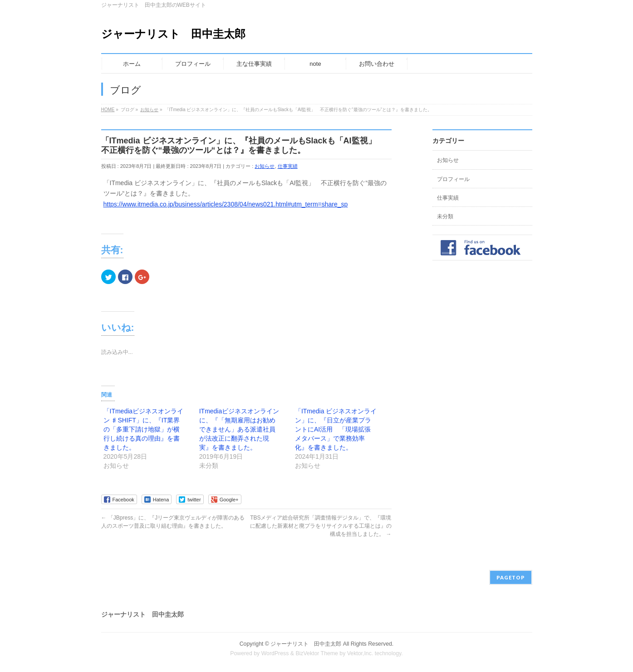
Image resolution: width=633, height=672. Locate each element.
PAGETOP (511, 577)
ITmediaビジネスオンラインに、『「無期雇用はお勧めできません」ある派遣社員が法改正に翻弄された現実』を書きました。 (239, 429)
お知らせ (265, 166)
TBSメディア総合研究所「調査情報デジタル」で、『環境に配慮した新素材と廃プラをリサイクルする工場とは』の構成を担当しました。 (321, 526)
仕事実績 (288, 166)
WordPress (275, 653)
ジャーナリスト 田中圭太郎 (173, 34)
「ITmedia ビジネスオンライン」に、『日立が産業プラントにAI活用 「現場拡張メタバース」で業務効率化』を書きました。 (336, 429)
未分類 (445, 216)
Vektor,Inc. (360, 653)
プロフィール (453, 179)
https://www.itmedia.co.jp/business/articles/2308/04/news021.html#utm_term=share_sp (226, 204)
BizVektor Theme (317, 653)
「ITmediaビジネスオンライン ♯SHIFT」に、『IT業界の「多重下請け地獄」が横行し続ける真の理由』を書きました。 (144, 429)
